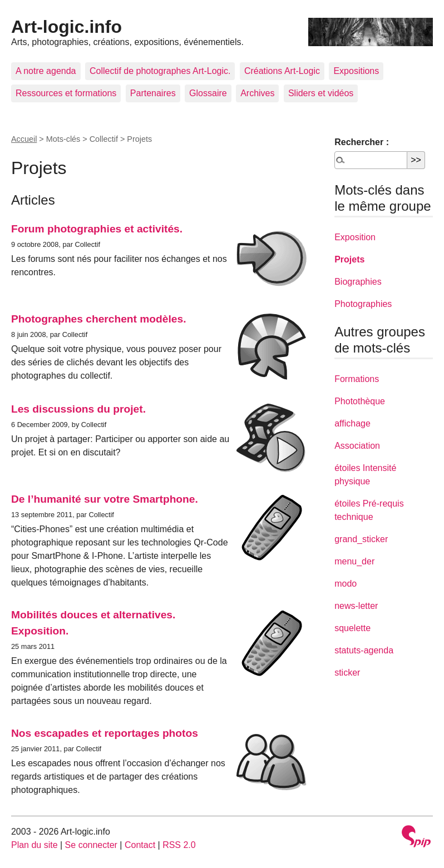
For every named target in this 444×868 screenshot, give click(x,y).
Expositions (356, 71)
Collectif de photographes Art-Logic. (160, 71)
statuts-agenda (364, 650)
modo (346, 584)
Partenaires (153, 93)
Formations (357, 379)
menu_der (354, 561)
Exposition (355, 237)
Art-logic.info (66, 27)
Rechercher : (362, 142)
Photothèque (360, 401)
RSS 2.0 (179, 845)
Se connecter (91, 845)
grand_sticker (361, 539)
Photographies (363, 304)
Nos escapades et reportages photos (105, 733)
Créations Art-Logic (282, 71)
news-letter (356, 606)
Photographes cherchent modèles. (99, 319)
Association (357, 446)
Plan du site (34, 845)
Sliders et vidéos (321, 93)
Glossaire (208, 93)
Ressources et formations (66, 93)
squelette (352, 628)
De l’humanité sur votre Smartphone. (105, 499)
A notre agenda (46, 71)
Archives (257, 93)
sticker (347, 673)
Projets (349, 259)
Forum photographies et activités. (97, 229)
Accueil (24, 139)
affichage (352, 423)
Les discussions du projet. (78, 409)
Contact (140, 845)
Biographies (358, 282)
